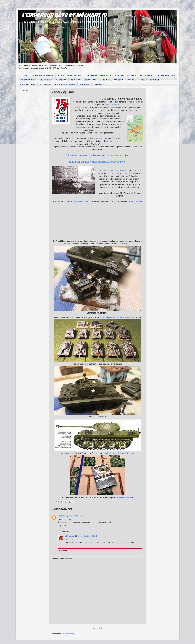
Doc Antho (136, 201)
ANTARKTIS (45, 84)
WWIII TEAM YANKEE (65, 84)
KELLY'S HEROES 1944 (151, 80)
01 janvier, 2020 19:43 (74, 516)
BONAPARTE (46, 80)
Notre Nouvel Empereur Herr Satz (114, 171)
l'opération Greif (81, 201)
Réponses (65, 531)
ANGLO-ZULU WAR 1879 (112, 80)
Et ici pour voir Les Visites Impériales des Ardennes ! (98, 162)
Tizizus (61, 516)
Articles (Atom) (69, 634)
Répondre (62, 526)
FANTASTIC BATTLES (125, 76)
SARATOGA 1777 (28, 80)
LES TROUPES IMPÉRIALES (98, 76)
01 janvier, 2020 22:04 (88, 536)
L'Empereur (70, 536)
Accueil (97, 628)
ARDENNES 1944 (28, 84)
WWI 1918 (132, 80)
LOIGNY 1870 (90, 80)
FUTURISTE (99, 84)
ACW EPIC (75, 80)
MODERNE (84, 84)
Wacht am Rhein (112, 105)
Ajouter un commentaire (62, 558)
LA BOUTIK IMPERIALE (43, 76)
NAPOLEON (61, 80)
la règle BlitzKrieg (124, 497)
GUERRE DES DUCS (166, 76)
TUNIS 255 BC (146, 76)
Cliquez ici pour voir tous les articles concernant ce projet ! (97, 156)
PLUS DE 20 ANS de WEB (69, 76)
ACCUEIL (24, 76)
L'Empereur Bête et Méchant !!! (64, 16)
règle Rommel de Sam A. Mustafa (119, 453)
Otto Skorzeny (112, 141)
